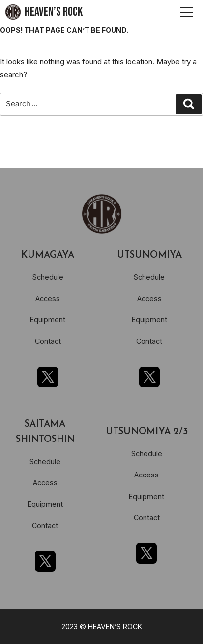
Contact (48, 341)
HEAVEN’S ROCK (54, 12)
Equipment (48, 320)
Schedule (48, 277)
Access (48, 298)
